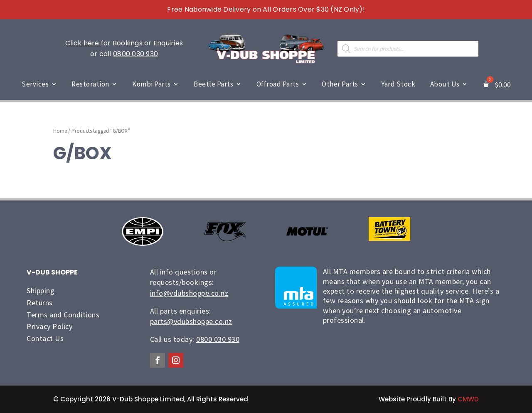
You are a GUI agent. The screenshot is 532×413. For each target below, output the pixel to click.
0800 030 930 (135, 54)
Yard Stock (398, 84)
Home (60, 131)
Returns (40, 303)
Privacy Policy (49, 326)
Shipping (41, 291)
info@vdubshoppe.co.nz (189, 293)
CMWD (468, 399)
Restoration (90, 84)
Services (35, 84)
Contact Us (45, 338)
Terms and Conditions (63, 315)
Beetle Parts (213, 84)
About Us (445, 84)
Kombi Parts (151, 84)
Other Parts (340, 84)
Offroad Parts (278, 84)
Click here (82, 43)
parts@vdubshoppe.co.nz (191, 321)
